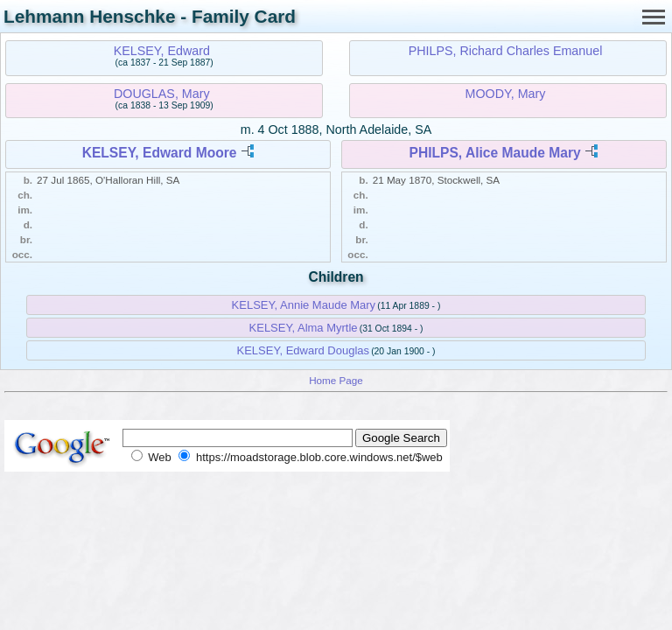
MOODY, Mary (506, 94)
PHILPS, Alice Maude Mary (495, 153)
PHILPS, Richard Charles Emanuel (506, 51)
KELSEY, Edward (162, 51)
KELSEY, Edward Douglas (304, 350)
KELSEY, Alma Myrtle (304, 328)
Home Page (336, 380)
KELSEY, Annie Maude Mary (304, 305)
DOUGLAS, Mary (162, 94)
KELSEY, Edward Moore (160, 153)
